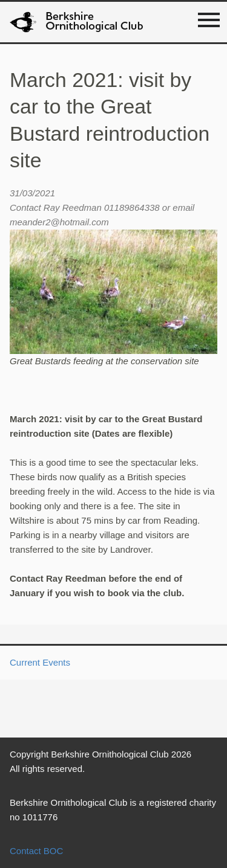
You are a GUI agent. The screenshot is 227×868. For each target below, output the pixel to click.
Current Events (40, 662)
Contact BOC (36, 851)
